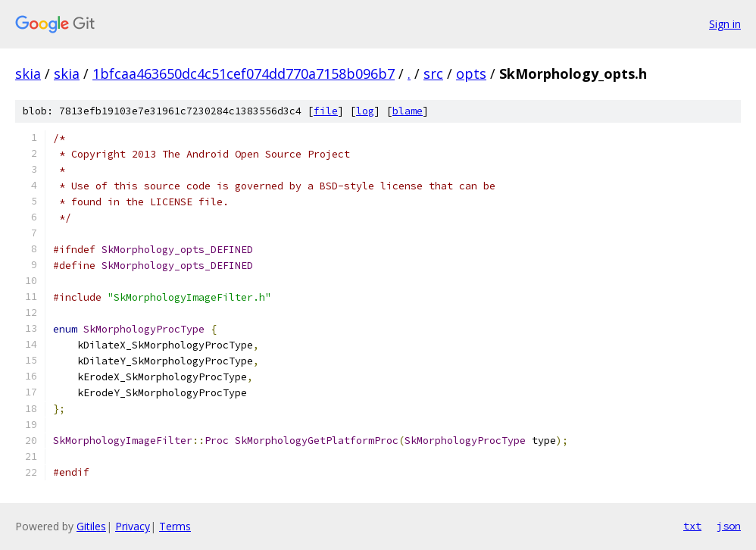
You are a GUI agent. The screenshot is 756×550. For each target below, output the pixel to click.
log (365, 111)
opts (471, 73)
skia (28, 73)
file (326, 111)
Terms (175, 526)
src (433, 73)
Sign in (725, 24)
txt (692, 526)
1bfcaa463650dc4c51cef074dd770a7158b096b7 (244, 73)
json (729, 526)
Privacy (133, 526)
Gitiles (91, 526)
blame (408, 111)
